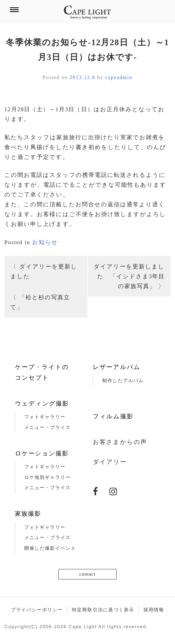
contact (87, 574)
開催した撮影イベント (50, 548)
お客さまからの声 (120, 442)
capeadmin (119, 77)
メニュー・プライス (48, 427)
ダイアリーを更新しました (44, 271)
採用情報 (154, 610)
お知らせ (45, 242)
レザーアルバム (116, 367)
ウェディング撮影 (42, 403)
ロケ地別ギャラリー (48, 477)
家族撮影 (28, 514)
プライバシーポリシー (37, 610)
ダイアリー (110, 462)
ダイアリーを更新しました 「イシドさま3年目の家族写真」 (129, 276)
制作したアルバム (123, 381)
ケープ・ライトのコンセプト (42, 372)
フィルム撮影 (113, 416)
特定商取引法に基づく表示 (103, 610)
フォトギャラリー (45, 417)
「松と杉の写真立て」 (40, 302)
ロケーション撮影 (42, 453)
